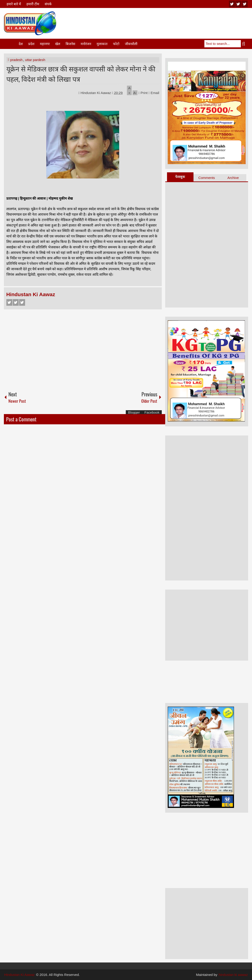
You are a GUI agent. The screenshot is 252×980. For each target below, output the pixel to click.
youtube (232, 4)
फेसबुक (180, 177)
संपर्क (48, 4)
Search (244, 44)
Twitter (16, 302)
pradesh (16, 60)
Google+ (22, 302)
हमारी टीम (33, 4)
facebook (245, 4)
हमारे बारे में (14, 4)
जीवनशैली (131, 44)
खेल (58, 44)
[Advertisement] (165, 23)
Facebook (9, 302)
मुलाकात (102, 44)
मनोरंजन (86, 44)
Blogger (134, 412)
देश (21, 44)
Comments (207, 178)
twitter (238, 4)
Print (143, 93)
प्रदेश (31, 44)
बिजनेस (70, 44)
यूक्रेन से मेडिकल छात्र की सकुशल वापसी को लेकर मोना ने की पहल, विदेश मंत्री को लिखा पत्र (81, 74)
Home (11, 44)
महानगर (45, 44)
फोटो (116, 44)
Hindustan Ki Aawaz (96, 93)
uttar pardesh (35, 60)
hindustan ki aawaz (233, 975)
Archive (233, 178)
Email (154, 93)
